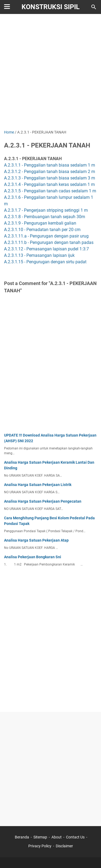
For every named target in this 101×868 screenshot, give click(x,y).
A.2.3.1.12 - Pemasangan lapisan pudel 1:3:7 (46, 249)
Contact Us (75, 837)
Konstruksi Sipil (51, 7)
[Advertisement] (50, 72)
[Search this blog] (94, 7)
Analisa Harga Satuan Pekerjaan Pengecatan (43, 501)
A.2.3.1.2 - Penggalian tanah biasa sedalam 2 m (50, 172)
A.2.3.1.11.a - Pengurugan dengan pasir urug (46, 236)
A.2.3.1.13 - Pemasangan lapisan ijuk (39, 255)
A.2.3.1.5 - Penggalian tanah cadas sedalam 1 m (50, 191)
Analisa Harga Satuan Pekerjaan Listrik (38, 485)
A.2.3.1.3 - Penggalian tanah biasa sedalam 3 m (50, 178)
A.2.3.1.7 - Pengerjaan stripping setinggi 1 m (46, 210)
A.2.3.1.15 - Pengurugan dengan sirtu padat (45, 262)
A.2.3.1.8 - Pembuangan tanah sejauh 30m (45, 217)
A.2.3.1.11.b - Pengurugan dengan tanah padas (49, 242)
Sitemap (40, 837)
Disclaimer (64, 846)
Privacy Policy (40, 846)
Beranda (22, 837)
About (57, 837)
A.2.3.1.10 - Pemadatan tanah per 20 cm (42, 230)
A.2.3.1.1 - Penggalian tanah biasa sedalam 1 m (50, 165)
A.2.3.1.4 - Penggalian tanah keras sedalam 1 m (49, 184)
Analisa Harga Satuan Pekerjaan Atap (36, 540)
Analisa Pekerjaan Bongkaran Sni (33, 557)
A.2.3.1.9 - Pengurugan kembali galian (40, 223)
